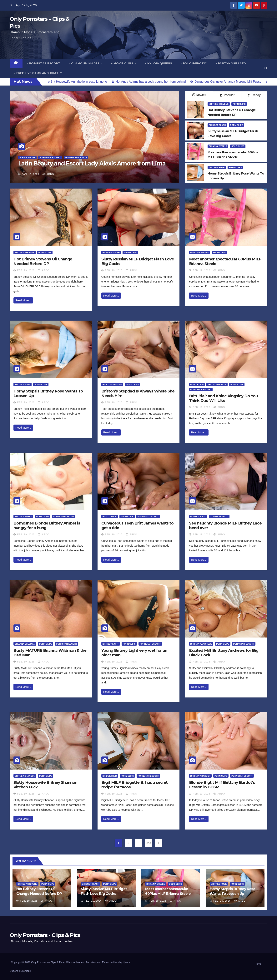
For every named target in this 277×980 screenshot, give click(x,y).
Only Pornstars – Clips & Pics (48, 962)
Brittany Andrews (201, 644)
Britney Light (111, 644)
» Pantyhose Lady (231, 63)
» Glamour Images (86, 63)
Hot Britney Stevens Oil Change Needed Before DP (43, 261)
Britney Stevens (219, 104)
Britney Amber (23, 517)
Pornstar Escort (50, 157)
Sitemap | (26, 971)
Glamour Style (219, 517)
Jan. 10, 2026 (30, 174)
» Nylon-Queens (159, 63)
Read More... (23, 300)
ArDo (48, 174)
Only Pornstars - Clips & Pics (45, 935)
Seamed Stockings (76, 157)
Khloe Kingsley (217, 385)
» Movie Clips (124, 63)
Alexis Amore (27, 157)
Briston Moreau (112, 385)
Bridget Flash (217, 125)
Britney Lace (198, 517)
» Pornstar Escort (44, 63)
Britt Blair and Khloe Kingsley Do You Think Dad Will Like (223, 398)
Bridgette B (110, 776)
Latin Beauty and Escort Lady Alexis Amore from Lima (92, 163)
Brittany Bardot (200, 776)
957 (149, 843)
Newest (199, 95)
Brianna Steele (218, 146)
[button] (266, 68)
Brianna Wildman (25, 644)
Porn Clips (239, 104)
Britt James (110, 517)
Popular (227, 95)
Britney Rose (217, 167)
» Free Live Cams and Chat (38, 73)
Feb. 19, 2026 (26, 270)
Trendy (254, 95)
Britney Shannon (25, 776)
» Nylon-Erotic (194, 63)
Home (258, 964)
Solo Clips (238, 146)
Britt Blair (197, 385)
